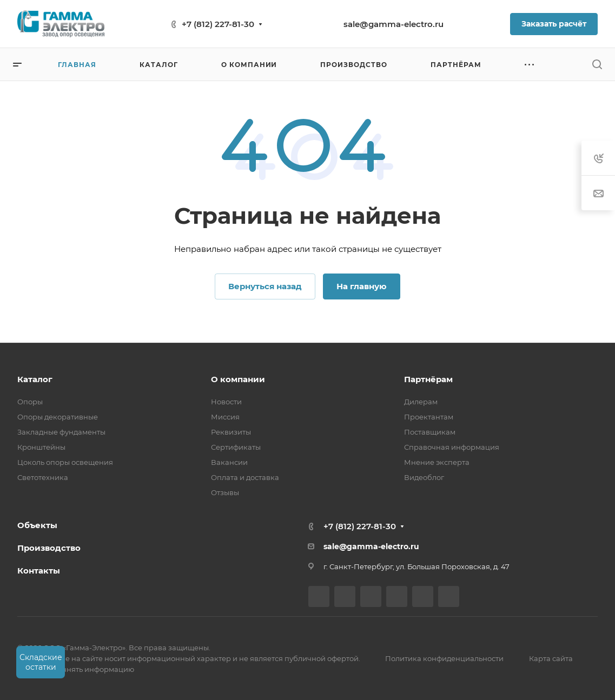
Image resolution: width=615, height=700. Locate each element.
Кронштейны (41, 447)
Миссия (225, 417)
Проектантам (429, 417)
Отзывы (225, 492)
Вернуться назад (265, 286)
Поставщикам (430, 432)
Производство (49, 548)
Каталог (35, 379)
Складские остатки (41, 662)
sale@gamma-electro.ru (394, 24)
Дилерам (421, 402)
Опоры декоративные (58, 417)
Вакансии (229, 462)
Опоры (30, 402)
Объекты (37, 525)
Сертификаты (236, 447)
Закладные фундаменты (61, 432)
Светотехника (43, 477)
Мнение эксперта (437, 462)
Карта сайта (551, 658)
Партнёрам (428, 379)
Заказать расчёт (554, 24)
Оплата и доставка (245, 477)
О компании (238, 379)
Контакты (39, 571)
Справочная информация (452, 447)
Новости (226, 402)
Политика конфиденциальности (444, 658)
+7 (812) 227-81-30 (218, 24)
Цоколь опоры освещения (65, 462)
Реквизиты (231, 432)
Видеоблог (424, 477)
